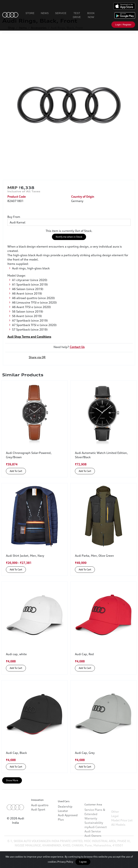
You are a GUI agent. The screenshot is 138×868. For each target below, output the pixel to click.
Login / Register (123, 25)
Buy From (14, 217)
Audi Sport (38, 819)
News (45, 13)
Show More (12, 780)
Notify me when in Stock (69, 237)
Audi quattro (40, 815)
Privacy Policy (65, 862)
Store (30, 13)
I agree (83, 862)
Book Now (91, 15)
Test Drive (77, 15)
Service (61, 13)
